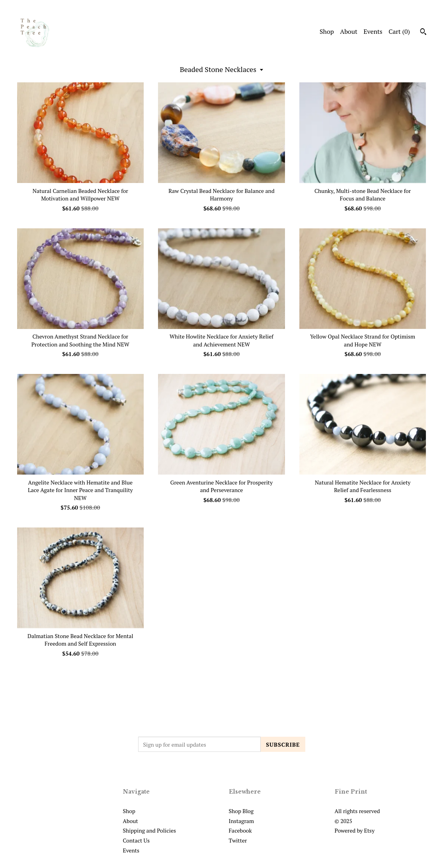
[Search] (423, 33)
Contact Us (137, 840)
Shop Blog (241, 811)
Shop (327, 31)
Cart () (399, 31)
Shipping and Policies (150, 830)
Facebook (240, 830)
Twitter (238, 840)
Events (373, 31)
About (349, 31)
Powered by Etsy (355, 830)
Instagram (241, 821)
